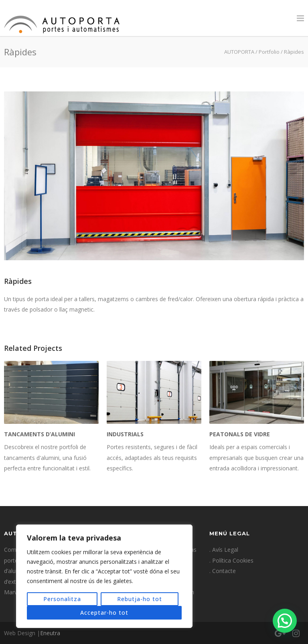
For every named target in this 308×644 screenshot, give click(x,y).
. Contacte (223, 571)
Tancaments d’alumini (40, 434)
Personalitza (62, 599)
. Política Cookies (231, 560)
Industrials (125, 434)
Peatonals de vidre (240, 434)
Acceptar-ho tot (104, 613)
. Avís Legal (224, 550)
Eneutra (50, 633)
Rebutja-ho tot (140, 599)
